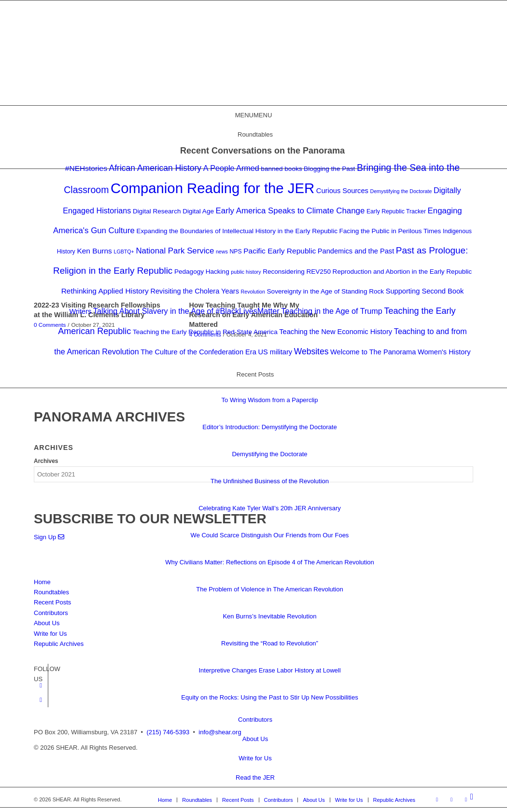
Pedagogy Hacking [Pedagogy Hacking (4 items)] (202, 272)
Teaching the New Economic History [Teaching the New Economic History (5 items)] (336, 332)
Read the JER (255, 777)
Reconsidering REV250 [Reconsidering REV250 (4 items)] (297, 272)
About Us (255, 739)
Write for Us (255, 758)
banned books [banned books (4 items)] (281, 169)
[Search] (472, 797)
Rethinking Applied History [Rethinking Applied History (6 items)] (105, 291)
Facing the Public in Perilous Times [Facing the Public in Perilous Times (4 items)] (390, 231)
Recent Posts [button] (255, 374)
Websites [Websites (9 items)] (311, 351)
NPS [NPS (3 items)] (235, 252)
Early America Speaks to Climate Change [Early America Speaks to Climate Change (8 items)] (290, 211)
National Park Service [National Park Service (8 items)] (175, 251)
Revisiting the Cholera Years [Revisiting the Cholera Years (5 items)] (195, 291)
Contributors (255, 720)
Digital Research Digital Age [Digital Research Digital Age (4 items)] (173, 211)
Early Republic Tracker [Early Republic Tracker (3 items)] (396, 211)
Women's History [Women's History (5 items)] (444, 352)
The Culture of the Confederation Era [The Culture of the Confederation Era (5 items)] (198, 352)
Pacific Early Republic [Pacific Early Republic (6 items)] (280, 251)
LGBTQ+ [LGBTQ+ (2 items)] (124, 252)
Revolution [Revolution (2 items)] (253, 292)
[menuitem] (472, 797)
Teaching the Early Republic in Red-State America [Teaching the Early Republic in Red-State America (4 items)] (205, 332)
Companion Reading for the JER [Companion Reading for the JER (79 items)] (212, 188)
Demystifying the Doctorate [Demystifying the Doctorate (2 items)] (401, 191)
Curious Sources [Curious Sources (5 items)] (342, 191)
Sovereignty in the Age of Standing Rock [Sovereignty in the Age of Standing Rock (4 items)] (326, 291)
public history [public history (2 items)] (246, 272)
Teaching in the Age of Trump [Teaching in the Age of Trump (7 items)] (331, 311)
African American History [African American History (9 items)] (155, 168)
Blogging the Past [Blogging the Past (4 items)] (329, 169)
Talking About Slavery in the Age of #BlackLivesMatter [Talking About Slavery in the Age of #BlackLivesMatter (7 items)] (186, 311)
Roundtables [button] (255, 134)
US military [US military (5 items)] (275, 352)
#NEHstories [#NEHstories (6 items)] (86, 168)
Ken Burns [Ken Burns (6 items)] (94, 251)
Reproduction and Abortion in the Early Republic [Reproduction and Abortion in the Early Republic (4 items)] (402, 272)
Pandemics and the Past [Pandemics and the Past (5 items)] (356, 251)
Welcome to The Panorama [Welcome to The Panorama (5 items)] (373, 352)
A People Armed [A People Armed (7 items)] (231, 168)
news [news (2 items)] (222, 252)
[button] (254, 115)
